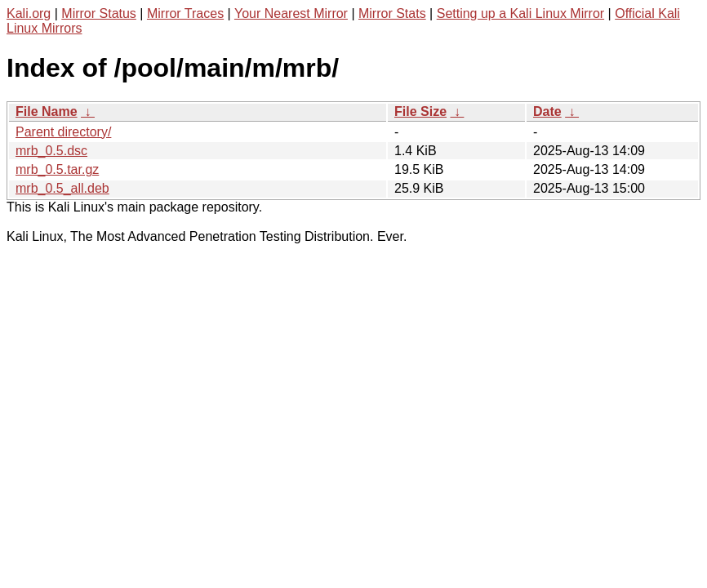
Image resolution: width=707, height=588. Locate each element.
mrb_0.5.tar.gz (57, 169)
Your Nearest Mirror (291, 13)
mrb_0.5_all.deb (62, 188)
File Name (47, 111)
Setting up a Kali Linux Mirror (520, 13)
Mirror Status (99, 13)
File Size (420, 111)
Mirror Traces (185, 13)
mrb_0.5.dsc (51, 151)
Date (547, 111)
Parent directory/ (63, 132)
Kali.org (29, 13)
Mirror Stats (392, 13)
